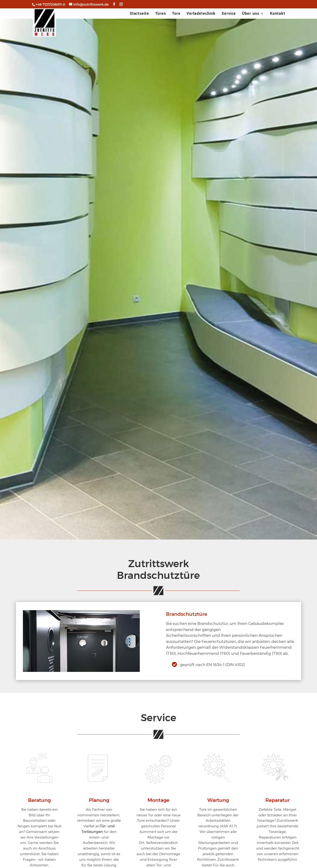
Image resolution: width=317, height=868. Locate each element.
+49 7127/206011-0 (50, 4)
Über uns (251, 14)
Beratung (39, 800)
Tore (176, 14)
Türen (161, 14)
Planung (99, 800)
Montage (158, 800)
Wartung (218, 800)
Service (229, 14)
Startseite (139, 14)
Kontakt (278, 14)
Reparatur (277, 800)
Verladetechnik (201, 14)
